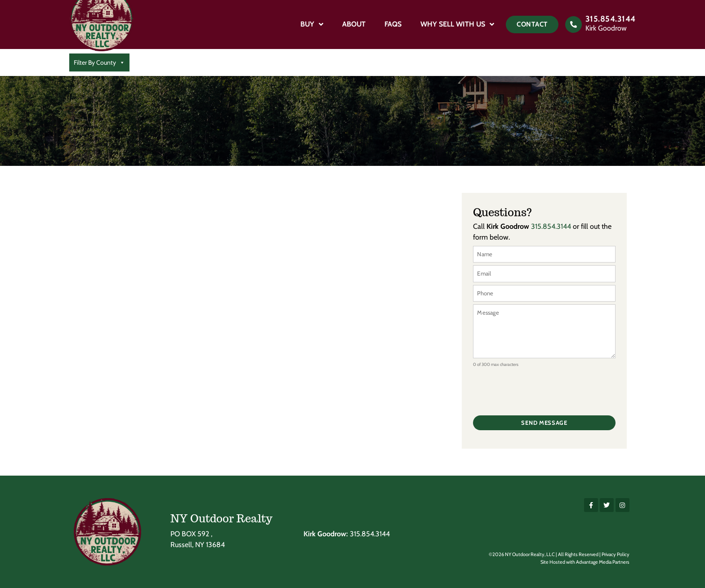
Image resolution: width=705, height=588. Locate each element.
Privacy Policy (616, 554)
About (354, 24)
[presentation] (541, 388)
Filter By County (99, 62)
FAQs (393, 24)
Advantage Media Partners (603, 562)
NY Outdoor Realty (221, 519)
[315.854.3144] (573, 24)
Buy (312, 24)
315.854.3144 (611, 19)
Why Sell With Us (457, 24)
